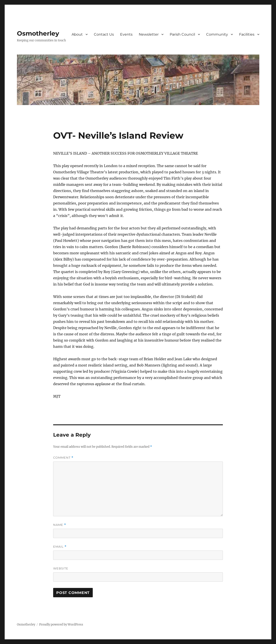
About (77, 34)
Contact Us (104, 34)
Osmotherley (38, 33)
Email (60, 547)
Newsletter (149, 34)
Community (217, 34)
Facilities (247, 34)
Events (126, 34)
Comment (63, 458)
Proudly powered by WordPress (61, 625)
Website (61, 568)
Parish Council (182, 34)
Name (60, 525)
